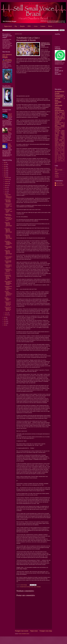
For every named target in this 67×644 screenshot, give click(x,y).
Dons (62, 116)
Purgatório (57, 136)
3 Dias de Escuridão (61, 151)
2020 (5, 174)
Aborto (59, 144)
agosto (6, 185)
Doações (22, 26)
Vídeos (56, 144)
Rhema (63, 142)
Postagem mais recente (22, 631)
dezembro (7, 178)
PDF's (29, 26)
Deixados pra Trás (60, 152)
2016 (5, 321)
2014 (5, 325)
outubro (7, 181)
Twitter (56, 172)
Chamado (57, 116)
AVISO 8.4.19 (7, 273)
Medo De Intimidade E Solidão (8, 299)
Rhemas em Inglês (59, 170)
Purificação (57, 132)
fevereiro (7, 315)
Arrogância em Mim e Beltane (8, 215)
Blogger (45, 641)
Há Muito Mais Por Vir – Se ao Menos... (10, 131)
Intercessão (58, 105)
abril (6, 193)
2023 (5, 168)
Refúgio (63, 125)
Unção (56, 148)
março (6, 313)
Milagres (63, 146)
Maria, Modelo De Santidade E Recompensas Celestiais (8, 283)
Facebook (57, 177)
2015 (5, 323)
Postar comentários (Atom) (24, 634)
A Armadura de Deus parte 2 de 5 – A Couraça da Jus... (8, 219)
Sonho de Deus (58, 156)
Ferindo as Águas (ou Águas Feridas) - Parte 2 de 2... (8, 206)
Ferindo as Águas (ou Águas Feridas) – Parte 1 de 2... (8, 211)
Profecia (56, 137)
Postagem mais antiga (46, 631)
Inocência (57, 150)
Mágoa (56, 161)
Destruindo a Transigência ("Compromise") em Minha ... (8, 243)
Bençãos (57, 138)
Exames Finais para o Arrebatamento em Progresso (8, 196)
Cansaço (62, 127)
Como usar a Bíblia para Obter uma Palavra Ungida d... (8, 225)
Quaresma (62, 137)
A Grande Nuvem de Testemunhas (26, 587)
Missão (56, 112)
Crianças (57, 139)
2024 (5, 166)
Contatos (43, 26)
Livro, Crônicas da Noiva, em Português (7, 56)
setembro (7, 183)
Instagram (57, 173)
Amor (56, 104)
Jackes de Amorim (60, 185)
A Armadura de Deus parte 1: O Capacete (8, 270)
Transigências (60, 157)
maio (6, 191)
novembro (7, 180)
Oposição (59, 161)
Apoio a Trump (60, 115)
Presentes (57, 121)
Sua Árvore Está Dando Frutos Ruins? (8, 262)
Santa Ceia (62, 147)
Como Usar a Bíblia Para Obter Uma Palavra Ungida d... (8, 237)
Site (56, 168)
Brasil (64, 160)
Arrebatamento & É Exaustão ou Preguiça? (8, 266)
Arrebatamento (60, 92)
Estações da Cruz (58, 155)
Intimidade (38, 587)
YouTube (57, 175)
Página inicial (8, 26)
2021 (5, 172)
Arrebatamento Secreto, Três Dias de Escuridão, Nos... (8, 277)
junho (6, 189)
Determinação (58, 131)
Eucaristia (57, 153)
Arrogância (60, 160)
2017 (5, 319)
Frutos (59, 146)
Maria (63, 113)
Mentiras (63, 150)
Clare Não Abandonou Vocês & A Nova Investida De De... (8, 294)
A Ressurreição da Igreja (60, 124)
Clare (35, 587)
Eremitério (57, 127)
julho (6, 187)
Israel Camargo (59, 183)
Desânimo (57, 134)
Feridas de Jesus (61, 148)
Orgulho (63, 131)
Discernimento (59, 111)
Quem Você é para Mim (10, 145)
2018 (5, 317)
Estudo (63, 138)
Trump (62, 123)
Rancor (63, 155)
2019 (5, 176)
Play (16, 26)
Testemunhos (58, 128)
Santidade (57, 123)
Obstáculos (57, 147)
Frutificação (62, 153)
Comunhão (57, 129)
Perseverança (59, 95)
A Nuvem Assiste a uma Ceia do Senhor (8, 258)
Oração (57, 93)
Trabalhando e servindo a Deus (60, 98)
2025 (5, 164)
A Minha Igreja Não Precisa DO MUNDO (8, 201)
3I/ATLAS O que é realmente (10, 115)
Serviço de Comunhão (60, 143)
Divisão (63, 134)
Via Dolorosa (60, 158)
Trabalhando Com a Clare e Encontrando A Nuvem (8, 288)
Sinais (56, 151)
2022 (5, 170)
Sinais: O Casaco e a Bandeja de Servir (8, 247)
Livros (36, 26)
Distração (63, 133)
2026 (5, 162)
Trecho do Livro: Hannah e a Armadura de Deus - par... (8, 304)
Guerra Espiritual (58, 108)
